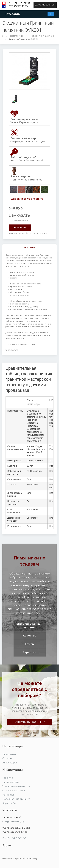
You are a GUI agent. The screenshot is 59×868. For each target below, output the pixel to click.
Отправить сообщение (29, 722)
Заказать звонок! (45, 5)
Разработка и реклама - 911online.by (20, 859)
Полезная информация (16, 799)
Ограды (7, 758)
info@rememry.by (13, 821)
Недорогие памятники (42, 36)
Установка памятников (16, 786)
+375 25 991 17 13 (17, 6)
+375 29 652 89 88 (18, 3)
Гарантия (8, 778)
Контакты (8, 795)
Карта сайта (9, 803)
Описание (29, 247)
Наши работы (11, 782)
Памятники (16, 36)
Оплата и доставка (14, 791)
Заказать (20, 228)
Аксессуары (10, 763)
